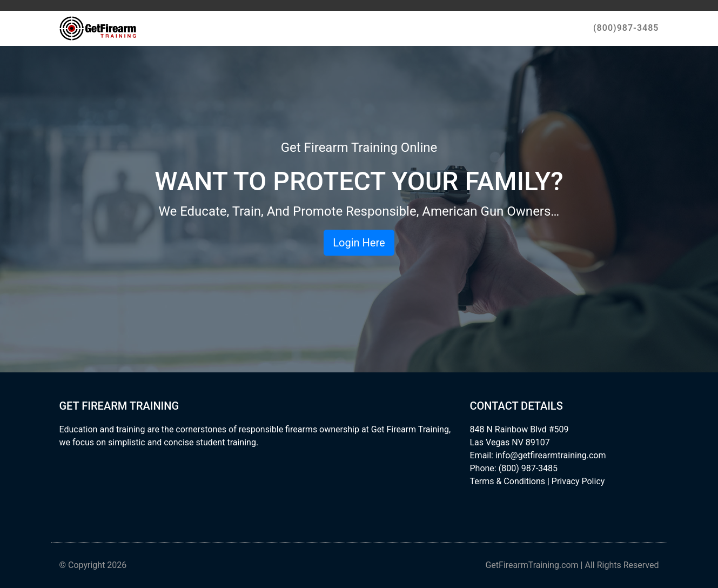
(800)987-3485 (626, 28)
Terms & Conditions (508, 481)
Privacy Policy (578, 481)
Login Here (359, 243)
